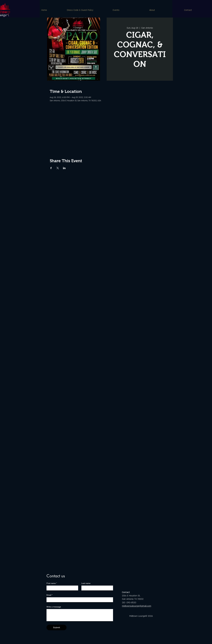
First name (52, 583)
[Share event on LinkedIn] (64, 168)
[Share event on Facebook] (51, 168)
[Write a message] (80, 615)
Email (49, 595)
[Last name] (96, 588)
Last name (86, 583)
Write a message (54, 607)
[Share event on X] (58, 168)
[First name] (62, 588)
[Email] (79, 600)
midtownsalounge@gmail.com (137, 606)
